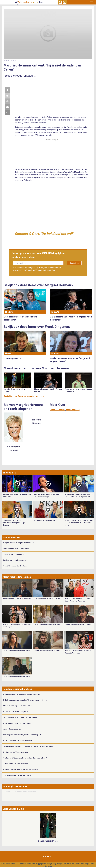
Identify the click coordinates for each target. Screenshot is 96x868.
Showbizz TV (9, 473)
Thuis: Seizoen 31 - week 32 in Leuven (16, 677)
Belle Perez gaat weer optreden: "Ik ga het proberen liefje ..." (25, 700)
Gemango (48, 866)
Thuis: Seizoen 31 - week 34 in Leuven (47, 625)
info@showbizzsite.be (66, 864)
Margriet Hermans (58, 410)
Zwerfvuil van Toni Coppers (13, 554)
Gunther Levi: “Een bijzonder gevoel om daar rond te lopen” (25, 758)
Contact (47, 857)
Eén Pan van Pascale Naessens (15, 560)
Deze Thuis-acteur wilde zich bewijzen (18, 741)
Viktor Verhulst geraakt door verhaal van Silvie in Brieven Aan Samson (29, 746)
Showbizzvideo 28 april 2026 (44, 520)
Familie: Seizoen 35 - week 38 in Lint (47, 599)
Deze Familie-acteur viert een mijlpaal (17, 723)
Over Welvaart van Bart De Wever (15, 566)
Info (33, 864)
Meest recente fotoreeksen (17, 577)
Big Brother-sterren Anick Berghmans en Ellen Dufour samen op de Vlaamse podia (79, 523)
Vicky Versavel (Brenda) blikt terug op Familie (20, 717)
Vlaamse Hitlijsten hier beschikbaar (16, 548)
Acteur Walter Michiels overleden (16, 764)
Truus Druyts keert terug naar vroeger (17, 775)
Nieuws (9, 312)
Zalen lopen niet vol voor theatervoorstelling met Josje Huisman (14, 523)
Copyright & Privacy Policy (46, 864)
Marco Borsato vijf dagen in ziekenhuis (18, 706)
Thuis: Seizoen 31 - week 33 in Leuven (16, 651)
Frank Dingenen (73, 410)
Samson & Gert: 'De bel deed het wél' (44, 234)
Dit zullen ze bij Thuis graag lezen (16, 712)
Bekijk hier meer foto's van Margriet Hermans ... (24, 396)
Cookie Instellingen (82, 864)
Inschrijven (74, 263)
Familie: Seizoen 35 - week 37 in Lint (78, 625)
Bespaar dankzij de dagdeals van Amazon (19, 543)
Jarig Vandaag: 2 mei (14, 809)
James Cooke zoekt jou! (12, 729)
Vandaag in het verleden (15, 786)
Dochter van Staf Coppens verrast (16, 752)
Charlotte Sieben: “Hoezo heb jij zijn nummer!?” (21, 770)
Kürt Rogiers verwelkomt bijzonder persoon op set (22, 735)
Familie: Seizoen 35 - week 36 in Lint (47, 651)
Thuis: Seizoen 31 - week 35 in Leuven (17, 599)
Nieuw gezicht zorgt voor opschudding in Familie (22, 694)
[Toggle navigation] (91, 2)
